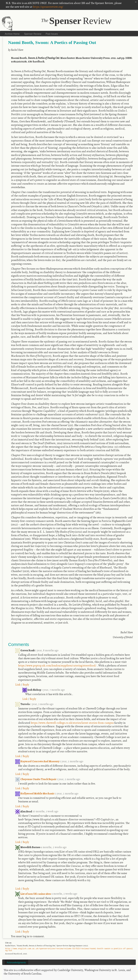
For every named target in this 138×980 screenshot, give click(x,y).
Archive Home (12, 34)
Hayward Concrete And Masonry (38, 761)
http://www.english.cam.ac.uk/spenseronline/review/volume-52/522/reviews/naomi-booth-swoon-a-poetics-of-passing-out (69, 950)
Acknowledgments (16, 963)
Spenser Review (33, 34)
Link (18, 685)
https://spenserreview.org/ (48, 7)
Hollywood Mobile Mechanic (35, 793)
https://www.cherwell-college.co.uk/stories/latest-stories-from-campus (72, 723)
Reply (26, 685)
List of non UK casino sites (33, 894)
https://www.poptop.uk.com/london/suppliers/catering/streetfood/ (57, 666)
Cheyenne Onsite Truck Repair (36, 779)
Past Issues (52, 34)
